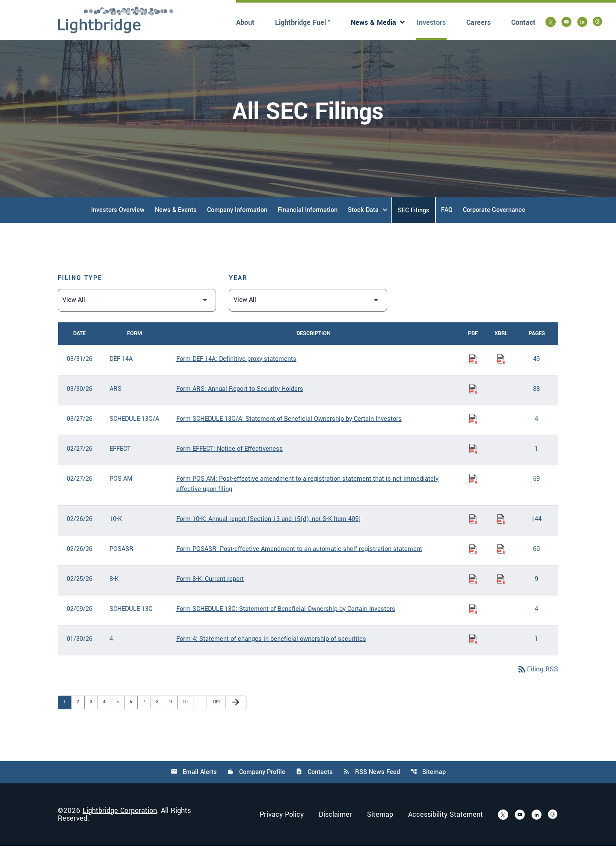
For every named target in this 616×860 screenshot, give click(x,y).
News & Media (373, 22)
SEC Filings (414, 224)
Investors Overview (118, 224)
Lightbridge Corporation (120, 825)
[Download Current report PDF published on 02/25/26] (473, 593)
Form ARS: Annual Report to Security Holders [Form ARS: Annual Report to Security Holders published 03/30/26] (240, 403)
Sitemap (429, 786)
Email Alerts (193, 786)
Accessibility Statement (446, 829)
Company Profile (256, 786)
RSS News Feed (372, 786)
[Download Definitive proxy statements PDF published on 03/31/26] (473, 373)
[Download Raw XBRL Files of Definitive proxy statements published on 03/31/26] (501, 373)
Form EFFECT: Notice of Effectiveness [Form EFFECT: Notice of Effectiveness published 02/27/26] (230, 463)
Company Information (237, 224)
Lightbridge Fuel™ (303, 22)
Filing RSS (537, 683)
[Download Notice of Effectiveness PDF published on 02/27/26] (473, 463)
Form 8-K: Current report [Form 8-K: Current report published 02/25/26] (210, 593)
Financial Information (308, 224)
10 (187, 716)
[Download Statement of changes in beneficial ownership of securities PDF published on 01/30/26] (473, 653)
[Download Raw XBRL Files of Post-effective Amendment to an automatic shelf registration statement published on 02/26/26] (501, 563)
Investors (431, 22)
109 (216, 716)
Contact (523, 22)
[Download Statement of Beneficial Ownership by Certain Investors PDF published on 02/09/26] (473, 623)
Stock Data (363, 224)
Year (238, 292)
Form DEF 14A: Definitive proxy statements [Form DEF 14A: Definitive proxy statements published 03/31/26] (236, 373)
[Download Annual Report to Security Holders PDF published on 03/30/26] (473, 403)
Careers (478, 22)
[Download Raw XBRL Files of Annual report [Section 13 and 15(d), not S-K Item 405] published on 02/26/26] (501, 533)
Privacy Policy (282, 829)
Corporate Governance (494, 224)
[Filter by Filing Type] (137, 314)
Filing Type (80, 292)
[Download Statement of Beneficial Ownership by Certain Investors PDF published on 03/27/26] (473, 433)
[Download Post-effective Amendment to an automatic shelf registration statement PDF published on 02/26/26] (473, 563)
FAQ (447, 224)
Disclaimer (335, 829)
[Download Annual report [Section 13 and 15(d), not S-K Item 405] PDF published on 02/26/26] (473, 533)
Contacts (314, 786)
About (245, 22)
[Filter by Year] (308, 314)
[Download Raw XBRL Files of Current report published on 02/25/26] (501, 593)
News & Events (176, 224)
